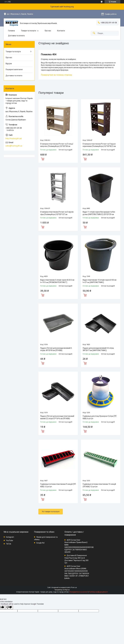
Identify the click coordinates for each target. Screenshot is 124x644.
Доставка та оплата (16, 36)
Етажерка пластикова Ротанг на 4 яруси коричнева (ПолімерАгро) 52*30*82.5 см (99, 145)
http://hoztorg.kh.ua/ (14, 139)
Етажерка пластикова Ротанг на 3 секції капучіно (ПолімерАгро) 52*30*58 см (57, 145)
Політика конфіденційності (98, 592)
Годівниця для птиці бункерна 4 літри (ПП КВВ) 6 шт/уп (100, 417)
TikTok (9, 544)
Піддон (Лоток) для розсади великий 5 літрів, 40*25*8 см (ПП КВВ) (56, 349)
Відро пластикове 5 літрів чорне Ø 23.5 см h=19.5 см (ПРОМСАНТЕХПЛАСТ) (57, 281)
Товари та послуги (28, 31)
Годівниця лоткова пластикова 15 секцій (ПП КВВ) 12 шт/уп (99, 485)
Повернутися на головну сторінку (56, 75)
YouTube (9, 540)
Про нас (48, 31)
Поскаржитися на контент (79, 592)
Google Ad (40, 543)
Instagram (10, 537)
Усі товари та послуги (51, 512)
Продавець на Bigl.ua (62, 590)
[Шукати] (94, 33)
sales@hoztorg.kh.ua (14, 146)
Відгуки (9, 64)
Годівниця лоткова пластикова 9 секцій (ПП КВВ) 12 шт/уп (58, 485)
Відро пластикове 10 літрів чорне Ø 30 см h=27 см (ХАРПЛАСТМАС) (100, 281)
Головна (11, 31)
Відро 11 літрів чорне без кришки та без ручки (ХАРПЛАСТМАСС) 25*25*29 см (99, 213)
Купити (43, 159)
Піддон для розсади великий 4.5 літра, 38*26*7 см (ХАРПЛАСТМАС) (98, 349)
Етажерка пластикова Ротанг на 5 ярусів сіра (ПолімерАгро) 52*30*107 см (57, 213)
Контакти (61, 31)
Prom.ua (74, 587)
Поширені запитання (14, 70)
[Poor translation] (9, 607)
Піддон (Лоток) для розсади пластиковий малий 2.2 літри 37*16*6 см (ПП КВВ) (57, 417)
